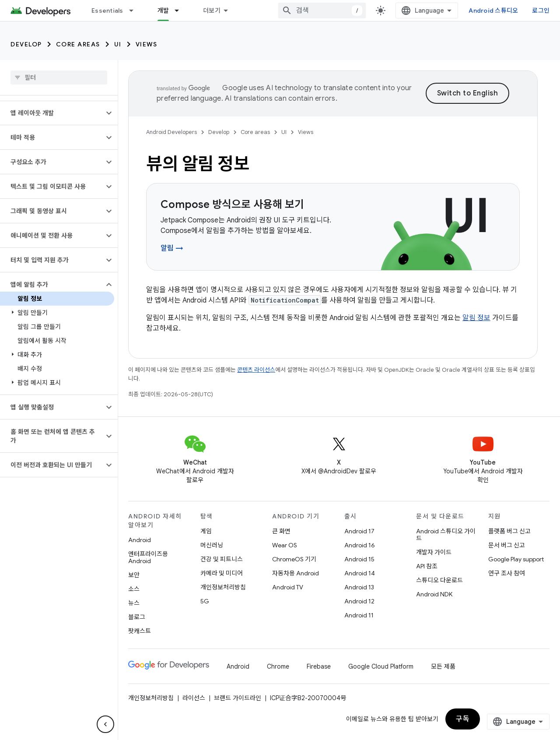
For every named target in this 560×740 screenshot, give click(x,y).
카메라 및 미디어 (222, 573)
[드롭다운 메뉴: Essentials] (135, 11)
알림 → (172, 248)
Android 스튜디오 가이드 (446, 535)
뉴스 (134, 603)
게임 (206, 531)
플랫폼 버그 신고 (509, 531)
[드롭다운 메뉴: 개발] (181, 11)
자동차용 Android (296, 573)
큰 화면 (281, 531)
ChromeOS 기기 (294, 559)
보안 (134, 575)
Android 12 (359, 601)
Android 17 (359, 531)
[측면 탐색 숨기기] (105, 724)
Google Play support (516, 559)
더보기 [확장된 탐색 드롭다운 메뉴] (212, 11)
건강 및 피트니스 (222, 559)
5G (205, 601)
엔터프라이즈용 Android (148, 557)
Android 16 (360, 545)
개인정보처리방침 (223, 587)
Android (140, 540)
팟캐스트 (140, 631)
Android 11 (359, 615)
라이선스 (194, 698)
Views (147, 44)
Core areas (78, 44)
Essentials (107, 11)
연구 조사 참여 (507, 573)
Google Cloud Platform (381, 666)
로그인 (541, 11)
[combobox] (322, 11)
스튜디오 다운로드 (439, 580)
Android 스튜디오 (493, 11)
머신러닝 (212, 545)
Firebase (319, 666)
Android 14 (360, 573)
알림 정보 (476, 318)
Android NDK (434, 594)
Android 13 (359, 587)
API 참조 (427, 566)
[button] (52, 113)
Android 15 (359, 559)
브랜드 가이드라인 (238, 698)
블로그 (137, 617)
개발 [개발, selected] (163, 11)
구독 (463, 719)
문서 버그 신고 (507, 545)
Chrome (278, 666)
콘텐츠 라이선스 (256, 370)
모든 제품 (443, 666)
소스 (134, 589)
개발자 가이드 (434, 552)
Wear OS (285, 545)
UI (118, 44)
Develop (26, 44)
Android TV (288, 587)
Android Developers (171, 132)
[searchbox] (59, 78)
